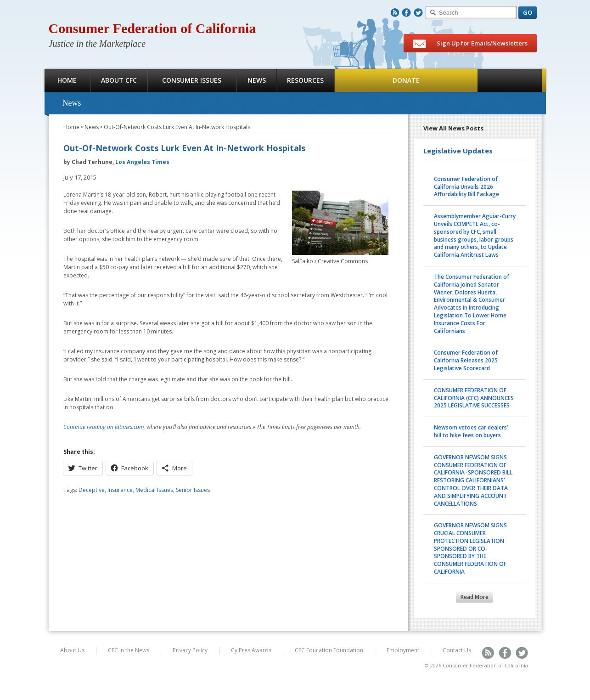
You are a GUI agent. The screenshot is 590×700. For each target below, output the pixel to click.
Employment (403, 650)
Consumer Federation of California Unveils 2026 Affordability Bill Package (466, 187)
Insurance (120, 490)
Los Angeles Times (142, 162)
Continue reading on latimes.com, (105, 427)
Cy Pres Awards (251, 650)
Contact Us (457, 650)
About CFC (119, 80)
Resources (305, 80)
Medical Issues (154, 490)
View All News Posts (453, 128)
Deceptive (92, 490)
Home (67, 80)
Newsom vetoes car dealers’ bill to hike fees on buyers (471, 431)
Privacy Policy (190, 650)
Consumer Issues (192, 80)
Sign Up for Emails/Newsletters (470, 44)
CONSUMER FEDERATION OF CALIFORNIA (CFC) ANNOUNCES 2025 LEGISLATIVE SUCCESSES (474, 398)
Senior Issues (193, 490)
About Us (72, 650)
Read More (475, 597)
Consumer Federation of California (152, 28)
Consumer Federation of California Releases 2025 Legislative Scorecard (466, 360)
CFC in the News (129, 650)
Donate (406, 80)
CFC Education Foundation (329, 650)
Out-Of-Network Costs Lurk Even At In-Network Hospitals (177, 127)
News (257, 80)
